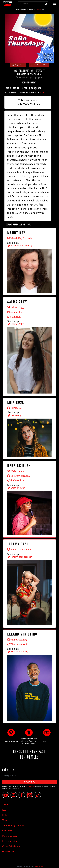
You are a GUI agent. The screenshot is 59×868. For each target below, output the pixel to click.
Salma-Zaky (16, 324)
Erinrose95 (15, 415)
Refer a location (10, 841)
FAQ (4, 810)
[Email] (30, 795)
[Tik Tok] (38, 795)
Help (5, 815)
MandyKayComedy (20, 245)
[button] (54, 4)
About (5, 805)
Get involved (8, 851)
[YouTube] (6, 795)
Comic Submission (11, 846)
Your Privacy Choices (13, 825)
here (42, 92)
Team (5, 820)
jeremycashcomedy (20, 557)
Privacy (36, 866)
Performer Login (10, 836)
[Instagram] (14, 795)
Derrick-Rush (16, 488)
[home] (8, 4)
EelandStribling (18, 651)
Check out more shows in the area (29, 9)
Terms (41, 866)
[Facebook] (22, 795)
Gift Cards (7, 831)
